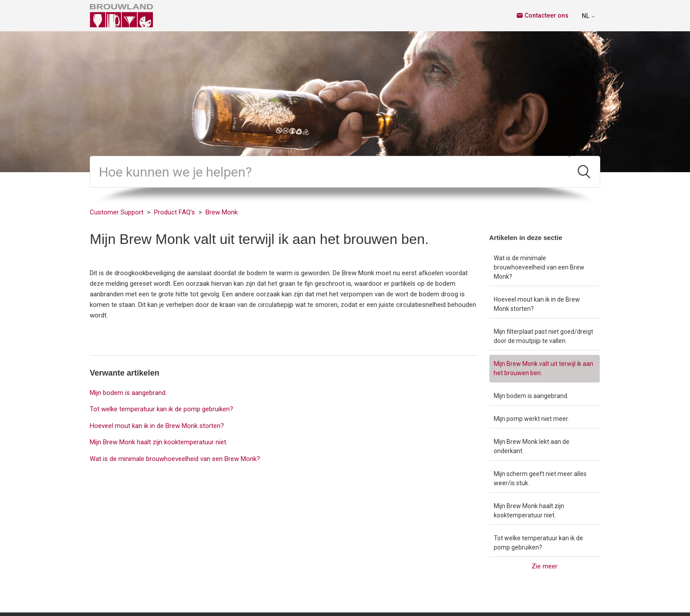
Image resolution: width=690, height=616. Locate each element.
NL (589, 16)
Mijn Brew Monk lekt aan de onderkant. (532, 446)
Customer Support (117, 212)
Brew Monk (222, 212)
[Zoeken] (330, 172)
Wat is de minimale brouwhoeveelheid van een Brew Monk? (539, 267)
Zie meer (545, 566)
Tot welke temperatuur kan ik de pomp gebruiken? (538, 543)
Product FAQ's (174, 212)
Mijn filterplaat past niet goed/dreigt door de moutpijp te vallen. (543, 336)
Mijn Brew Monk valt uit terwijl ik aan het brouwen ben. (543, 368)
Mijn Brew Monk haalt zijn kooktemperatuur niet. (529, 511)
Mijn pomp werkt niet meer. (531, 419)
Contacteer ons (542, 15)
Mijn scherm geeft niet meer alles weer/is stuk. (540, 478)
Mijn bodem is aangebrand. (531, 396)
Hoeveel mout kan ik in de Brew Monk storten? (537, 304)
